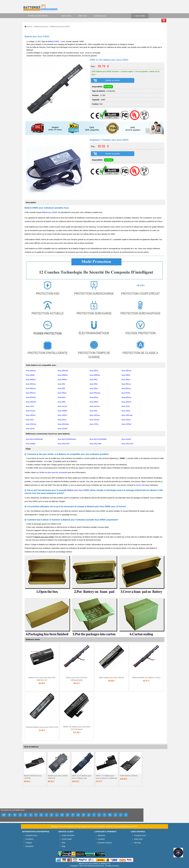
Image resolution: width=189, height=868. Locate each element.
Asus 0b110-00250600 (98, 439)
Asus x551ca (94, 420)
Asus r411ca (62, 406)
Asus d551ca (31, 384)
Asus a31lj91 (31, 444)
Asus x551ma (31, 424)
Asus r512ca (30, 411)
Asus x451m (62, 415)
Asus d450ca (63, 375)
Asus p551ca (126, 402)
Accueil (29, 27)
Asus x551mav (63, 424)
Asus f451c (94, 384)
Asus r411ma (94, 406)
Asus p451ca (126, 397)
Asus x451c (126, 411)
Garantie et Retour (105, 843)
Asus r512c (126, 406)
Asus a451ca (31, 371)
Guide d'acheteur (68, 835)
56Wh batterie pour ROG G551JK (111, 678)
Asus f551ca (126, 388)
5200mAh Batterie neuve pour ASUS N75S (42, 727)
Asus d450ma (95, 375)
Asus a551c (94, 371)
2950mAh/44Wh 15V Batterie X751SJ (146, 678)
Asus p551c (94, 402)
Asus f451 (61, 384)
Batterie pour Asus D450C (79, 490)
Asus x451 (93, 411)
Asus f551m (62, 393)
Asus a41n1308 (95, 444)
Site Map (137, 843)
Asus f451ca (126, 384)
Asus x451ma (95, 415)
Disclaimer (29, 846)
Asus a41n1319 (127, 444)
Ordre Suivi (83, 16)
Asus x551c (62, 420)
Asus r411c (30, 406)
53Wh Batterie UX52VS (129, 776)
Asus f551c (94, 388)
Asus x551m (126, 420)
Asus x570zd (63, 429)
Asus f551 (61, 388)
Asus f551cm (31, 393)
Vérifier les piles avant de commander (53, 472)
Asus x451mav (127, 415)
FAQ (63, 843)
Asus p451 (62, 397)
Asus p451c (94, 397)
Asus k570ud (31, 397)
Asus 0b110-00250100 (34, 439)
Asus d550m (62, 380)
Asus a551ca (126, 371)
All (4, 815)
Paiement (101, 835)
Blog (63, 846)
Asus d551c (126, 380)
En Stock (108, 87)
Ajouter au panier (113, 80)
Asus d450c (30, 375)
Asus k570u (126, 393)
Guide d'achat (66, 16)
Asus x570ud (126, 424)
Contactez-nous (100, 16)
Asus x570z (30, 429)
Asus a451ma (63, 371)
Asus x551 (30, 420)
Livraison (101, 839)
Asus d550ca (31, 380)
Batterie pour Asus (41, 27)
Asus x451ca (31, 415)
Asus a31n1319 (64, 444)
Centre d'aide (140, 16)
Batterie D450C (54, 41)
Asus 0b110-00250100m (67, 439)
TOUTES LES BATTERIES (38, 16)
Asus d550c (126, 375)
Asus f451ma (31, 388)
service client (141, 485)
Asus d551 (94, 380)
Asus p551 (62, 402)
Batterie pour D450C (50, 212)
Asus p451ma (31, 402)
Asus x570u (94, 424)
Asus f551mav (95, 393)
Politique (29, 843)
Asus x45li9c (62, 411)
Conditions (30, 839)
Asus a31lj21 (126, 439)
